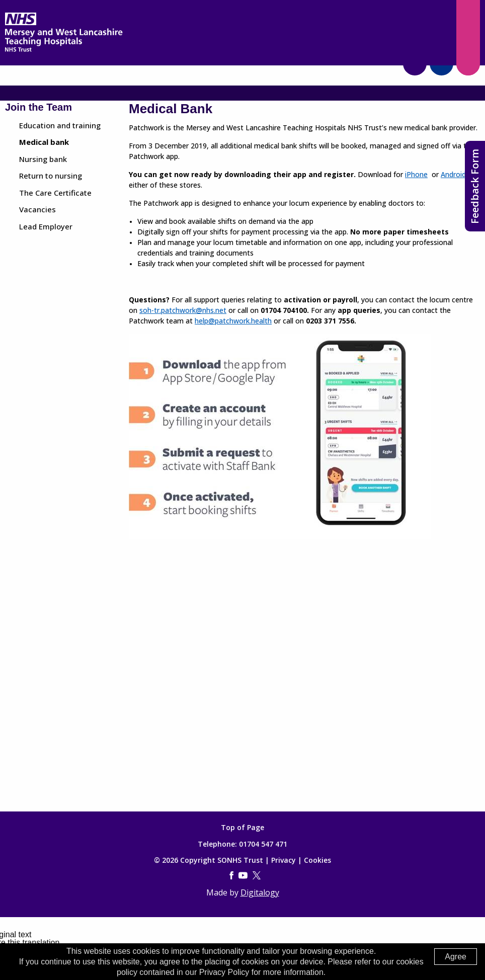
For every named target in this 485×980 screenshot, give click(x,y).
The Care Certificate (55, 193)
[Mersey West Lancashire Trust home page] (64, 50)
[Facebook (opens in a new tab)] (231, 876)
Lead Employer (46, 226)
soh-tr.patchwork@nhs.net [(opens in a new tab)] (183, 310)
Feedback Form (475, 186)
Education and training (60, 125)
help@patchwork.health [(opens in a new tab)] (233, 321)
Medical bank (44, 142)
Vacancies (37, 209)
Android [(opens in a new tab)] (453, 174)
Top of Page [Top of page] (242, 828)
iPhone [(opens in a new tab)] (416, 174)
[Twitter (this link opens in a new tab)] (257, 876)
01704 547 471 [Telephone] (263, 844)
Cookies (317, 860)
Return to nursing (51, 176)
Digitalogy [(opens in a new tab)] (260, 892)
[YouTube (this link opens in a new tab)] (243, 876)
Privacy (284, 860)
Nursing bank (43, 159)
